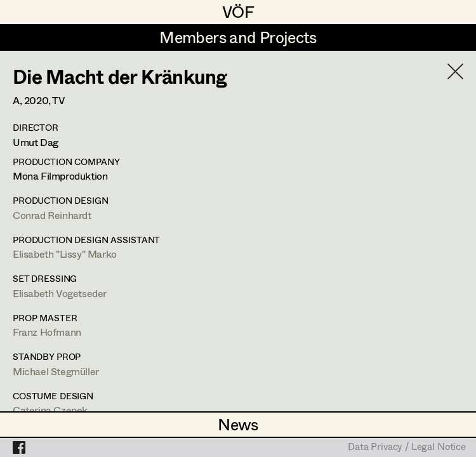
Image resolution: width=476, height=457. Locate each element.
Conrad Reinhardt (52, 215)
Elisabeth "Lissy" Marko (65, 254)
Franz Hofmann (47, 332)
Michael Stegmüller (56, 371)
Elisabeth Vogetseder (60, 293)
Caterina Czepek (50, 410)
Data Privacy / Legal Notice (407, 447)
